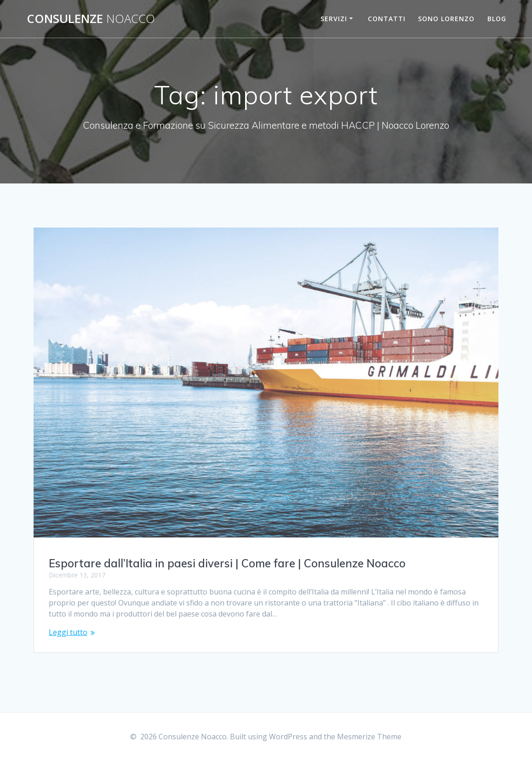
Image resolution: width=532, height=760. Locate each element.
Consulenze (91, 19)
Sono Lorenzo (446, 19)
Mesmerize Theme (369, 737)
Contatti (387, 19)
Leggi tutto (68, 632)
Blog (497, 19)
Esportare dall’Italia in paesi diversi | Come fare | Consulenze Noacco (227, 563)
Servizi (334, 19)
